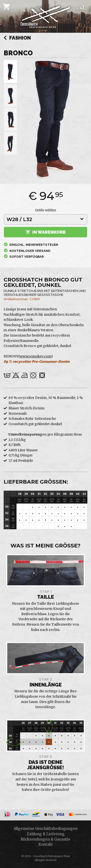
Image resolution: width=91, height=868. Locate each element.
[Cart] (6, 7)
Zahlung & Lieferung (46, 834)
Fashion (17, 38)
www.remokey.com (35, 356)
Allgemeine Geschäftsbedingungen (45, 829)
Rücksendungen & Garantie (45, 839)
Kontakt (46, 844)
